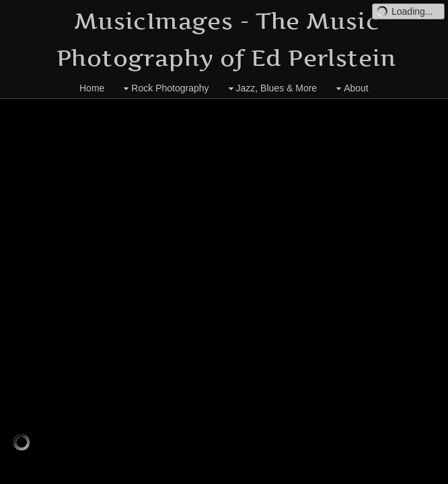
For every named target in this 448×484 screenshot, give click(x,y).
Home (92, 88)
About (351, 88)
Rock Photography (164, 88)
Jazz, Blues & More (271, 88)
